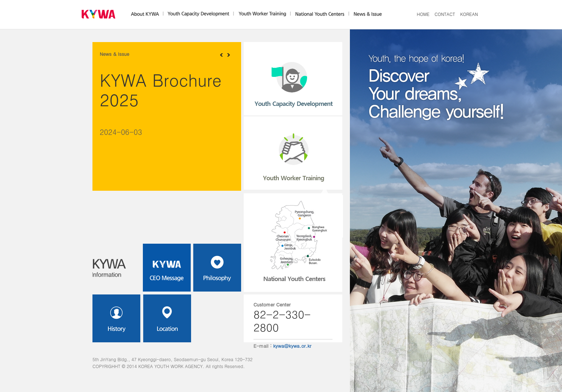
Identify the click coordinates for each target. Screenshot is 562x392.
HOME (423, 14)
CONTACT (445, 14)
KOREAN (469, 14)
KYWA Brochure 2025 (161, 90)
